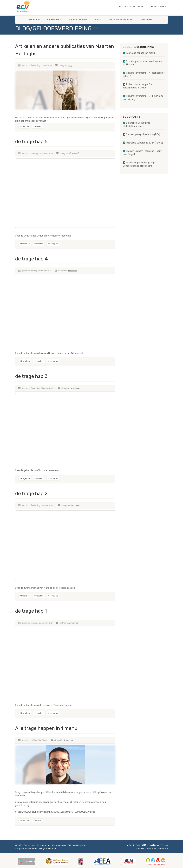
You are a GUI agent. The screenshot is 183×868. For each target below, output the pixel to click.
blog (70, 65)
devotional (74, 153)
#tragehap (25, 244)
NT (48, 121)
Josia (108, 118)
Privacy (164, 845)
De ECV (34, 20)
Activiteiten (92, 28)
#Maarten (24, 126)
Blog (98, 20)
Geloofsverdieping (121, 20)
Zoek (124, 7)
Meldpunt (148, 20)
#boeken (37, 126)
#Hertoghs (53, 244)
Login (157, 845)
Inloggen (159, 7)
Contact (140, 7)
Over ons (54, 20)
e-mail (149, 845)
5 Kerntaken (78, 20)
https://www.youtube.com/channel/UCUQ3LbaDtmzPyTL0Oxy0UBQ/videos (55, 812)
